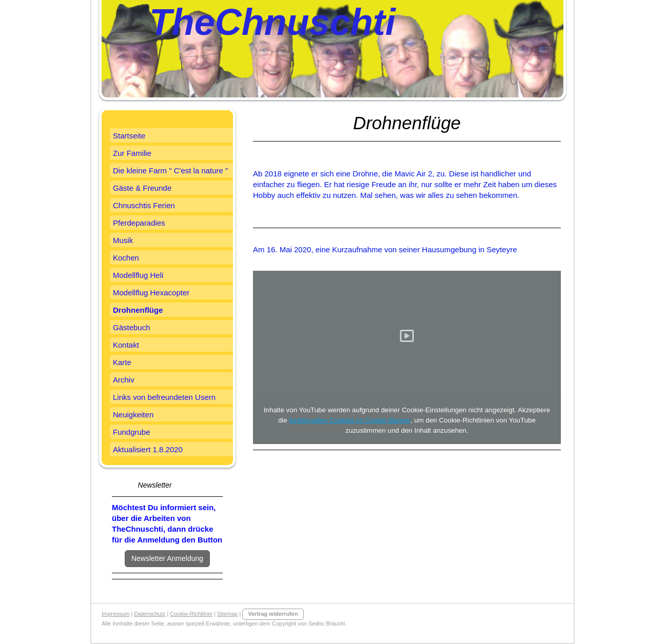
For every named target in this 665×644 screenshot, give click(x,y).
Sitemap (227, 614)
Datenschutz (150, 614)
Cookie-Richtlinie (192, 614)
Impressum (115, 614)
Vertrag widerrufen (273, 614)
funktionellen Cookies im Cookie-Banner (350, 420)
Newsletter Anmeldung (167, 558)
